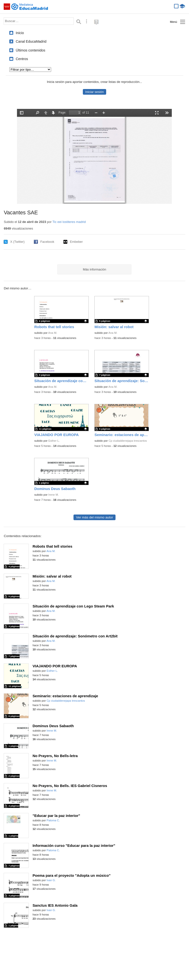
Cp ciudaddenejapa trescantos (128, 441)
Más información (94, 269)
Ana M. (53, 333)
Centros (22, 59)
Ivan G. (51, 880)
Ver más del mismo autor (94, 517)
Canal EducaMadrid (31, 41)
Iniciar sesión (94, 92)
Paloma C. (53, 820)
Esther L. (54, 441)
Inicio (20, 33)
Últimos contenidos (30, 50)
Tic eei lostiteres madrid (69, 222)
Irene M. (54, 495)
